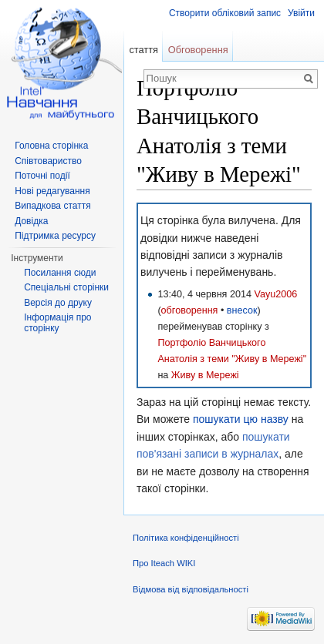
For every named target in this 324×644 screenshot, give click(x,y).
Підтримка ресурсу (55, 236)
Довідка (31, 221)
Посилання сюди (60, 273)
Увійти (301, 13)
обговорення (190, 310)
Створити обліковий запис (225, 13)
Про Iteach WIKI (164, 563)
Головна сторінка (51, 146)
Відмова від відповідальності (191, 589)
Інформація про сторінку (57, 323)
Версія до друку (58, 303)
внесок (242, 310)
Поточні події (42, 176)
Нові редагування (52, 191)
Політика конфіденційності (186, 538)
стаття (143, 50)
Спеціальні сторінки (66, 287)
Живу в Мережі (205, 375)
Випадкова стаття (52, 206)
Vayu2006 (275, 294)
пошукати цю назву (241, 419)
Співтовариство (48, 161)
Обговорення (198, 50)
